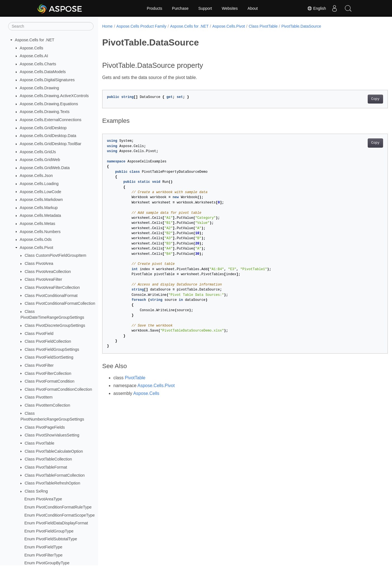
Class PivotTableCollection (48, 459)
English (316, 8)
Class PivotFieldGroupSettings (52, 349)
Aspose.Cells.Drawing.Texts (45, 112)
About (253, 8)
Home (107, 26)
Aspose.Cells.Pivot (37, 248)
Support (205, 8)
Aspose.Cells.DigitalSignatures (47, 80)
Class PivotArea (39, 263)
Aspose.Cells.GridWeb (40, 160)
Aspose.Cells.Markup (39, 208)
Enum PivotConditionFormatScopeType (59, 515)
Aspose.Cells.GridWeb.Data (45, 168)
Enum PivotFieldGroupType (49, 531)
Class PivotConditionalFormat (51, 296)
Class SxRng (36, 491)
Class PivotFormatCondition (49, 381)
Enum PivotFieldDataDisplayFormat (56, 523)
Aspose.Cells (32, 48)
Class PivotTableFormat (46, 467)
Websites (230, 8)
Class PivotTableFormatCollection (55, 475)
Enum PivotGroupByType (47, 563)
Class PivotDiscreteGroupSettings (55, 325)
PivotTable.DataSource (301, 26)
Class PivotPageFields (45, 427)
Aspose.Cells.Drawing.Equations (49, 104)
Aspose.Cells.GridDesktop (43, 128)
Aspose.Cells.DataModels (43, 72)
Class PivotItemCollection (47, 405)
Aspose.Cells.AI (34, 56)
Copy (356, 99)
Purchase (180, 8)
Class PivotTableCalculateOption (54, 451)
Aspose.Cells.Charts (38, 64)
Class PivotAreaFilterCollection (52, 287)
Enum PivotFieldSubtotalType (51, 539)
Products (155, 8)
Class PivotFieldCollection (48, 341)
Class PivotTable (39, 443)
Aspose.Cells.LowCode (41, 192)
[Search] (51, 26)
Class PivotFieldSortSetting (49, 357)
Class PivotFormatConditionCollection (58, 389)
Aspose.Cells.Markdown (41, 200)
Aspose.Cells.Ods (36, 239)
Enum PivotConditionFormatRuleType (58, 507)
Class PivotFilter (39, 365)
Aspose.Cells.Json (36, 176)
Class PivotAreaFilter (43, 279)
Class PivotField (39, 334)
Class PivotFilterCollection (48, 373)
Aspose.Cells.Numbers (40, 232)
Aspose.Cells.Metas (38, 224)
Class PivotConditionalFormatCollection (60, 303)
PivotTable (135, 378)
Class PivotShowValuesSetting (52, 435)
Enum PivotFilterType (43, 555)
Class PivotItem (39, 397)
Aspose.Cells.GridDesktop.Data (48, 136)
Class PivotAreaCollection (48, 272)
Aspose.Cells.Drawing (40, 88)
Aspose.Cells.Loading (39, 184)
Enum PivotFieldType (43, 547)
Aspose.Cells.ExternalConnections (51, 120)
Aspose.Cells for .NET (35, 40)
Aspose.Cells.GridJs (38, 152)
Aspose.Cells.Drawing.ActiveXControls (54, 96)
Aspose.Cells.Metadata (40, 215)
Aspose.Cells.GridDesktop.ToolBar (51, 144)
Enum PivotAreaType (43, 499)
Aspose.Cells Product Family (141, 26)
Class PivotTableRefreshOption (52, 483)
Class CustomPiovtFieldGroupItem (55, 255)
